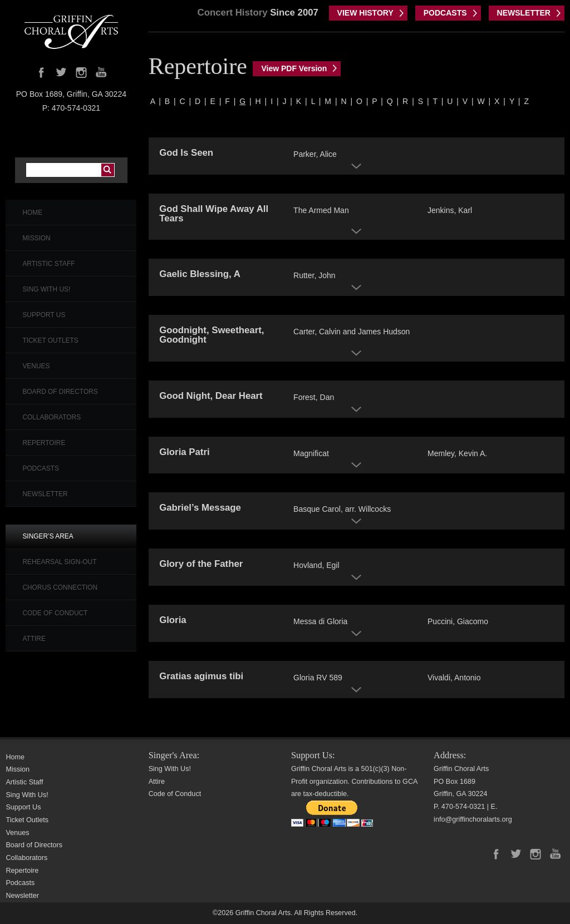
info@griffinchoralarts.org (473, 819)
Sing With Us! (46, 289)
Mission (36, 238)
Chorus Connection (60, 587)
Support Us (44, 315)
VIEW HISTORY (365, 13)
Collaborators (51, 417)
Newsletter (45, 494)
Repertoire (44, 443)
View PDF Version (294, 68)
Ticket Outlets (50, 340)
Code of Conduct (55, 613)
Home (32, 213)
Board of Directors (60, 392)
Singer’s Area (48, 536)
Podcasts (40, 468)
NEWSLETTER (524, 13)
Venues (36, 366)
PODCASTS (445, 13)
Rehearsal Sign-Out (59, 562)
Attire (34, 639)
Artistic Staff (48, 264)
